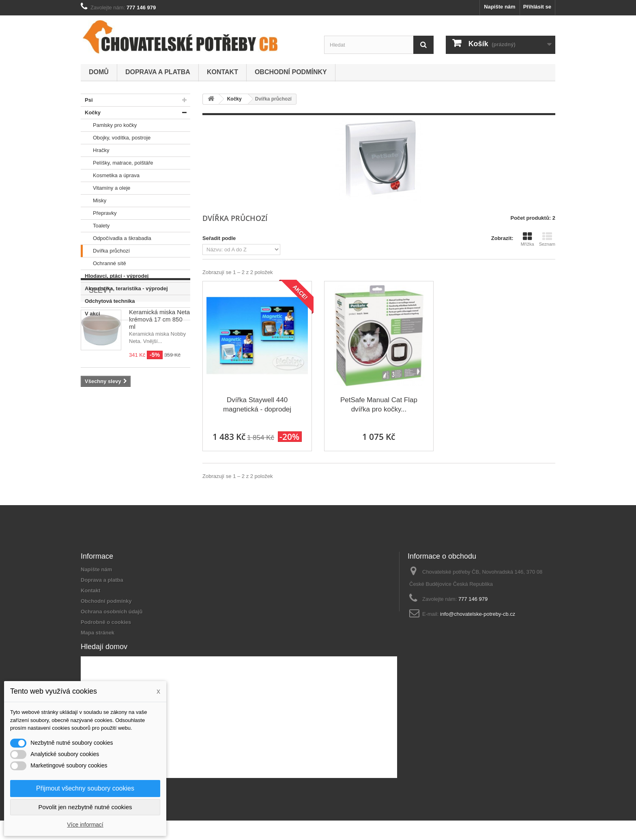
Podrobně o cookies (106, 622)
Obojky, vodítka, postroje (116, 138)
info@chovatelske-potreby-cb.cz (478, 614)
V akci (90, 314)
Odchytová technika (108, 301)
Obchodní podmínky (291, 72)
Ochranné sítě (103, 264)
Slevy (101, 345)
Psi (87, 100)
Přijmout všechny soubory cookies (85, 788)
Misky (93, 201)
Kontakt (222, 72)
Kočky (91, 113)
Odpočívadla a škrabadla (116, 238)
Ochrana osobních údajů (112, 612)
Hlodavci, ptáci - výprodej (115, 276)
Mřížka (527, 239)
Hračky (95, 150)
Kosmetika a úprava (110, 176)
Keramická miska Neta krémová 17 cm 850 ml (159, 374)
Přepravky (99, 213)
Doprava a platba (158, 72)
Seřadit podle (219, 238)
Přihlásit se (537, 7)
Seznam (547, 239)
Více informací (85, 825)
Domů (99, 72)
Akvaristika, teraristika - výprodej (124, 289)
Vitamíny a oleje (105, 188)
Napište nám (500, 7)
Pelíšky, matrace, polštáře (117, 163)
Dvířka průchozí (105, 251)
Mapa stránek (98, 633)
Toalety (95, 226)
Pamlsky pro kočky (109, 125)
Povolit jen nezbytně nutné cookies (85, 807)
